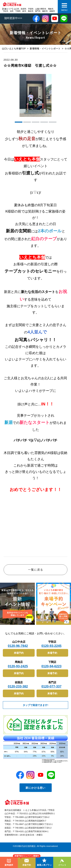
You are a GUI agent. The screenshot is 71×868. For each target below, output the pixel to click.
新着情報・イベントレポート (45, 49)
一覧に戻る (36, 570)
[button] (19, 122)
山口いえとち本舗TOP (14, 49)
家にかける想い (35, 788)
